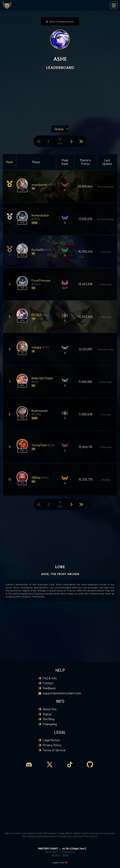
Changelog (50, 724)
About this (50, 709)
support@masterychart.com (62, 693)
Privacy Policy (52, 745)
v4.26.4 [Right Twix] (74, 848)
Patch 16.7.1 (52, 852)
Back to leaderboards (60, 21)
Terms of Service (54, 750)
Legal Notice (51, 740)
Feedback (49, 688)
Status (47, 714)
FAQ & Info (50, 678)
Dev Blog (48, 719)
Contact (48, 683)
